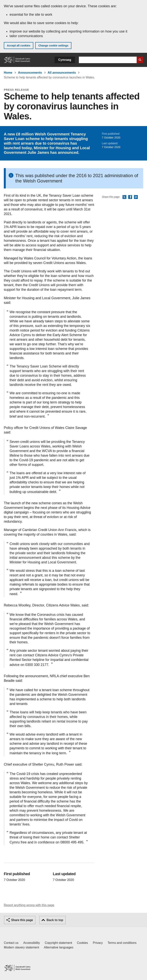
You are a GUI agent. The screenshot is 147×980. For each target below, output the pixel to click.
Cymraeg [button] (65, 60)
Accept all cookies (19, 46)
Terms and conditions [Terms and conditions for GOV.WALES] (122, 943)
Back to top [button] (55, 920)
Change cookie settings (53, 46)
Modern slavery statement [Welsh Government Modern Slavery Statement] (21, 947)
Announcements (30, 73)
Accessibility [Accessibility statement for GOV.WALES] (31, 943)
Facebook (130, 197)
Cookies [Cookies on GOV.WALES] (82, 943)
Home (8, 73)
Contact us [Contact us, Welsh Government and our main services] (11, 943)
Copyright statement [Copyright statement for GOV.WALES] (58, 943)
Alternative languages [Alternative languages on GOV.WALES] (59, 947)
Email (136, 197)
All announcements (62, 73)
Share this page (22, 920)
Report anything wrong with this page (29, 905)
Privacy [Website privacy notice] (98, 943)
